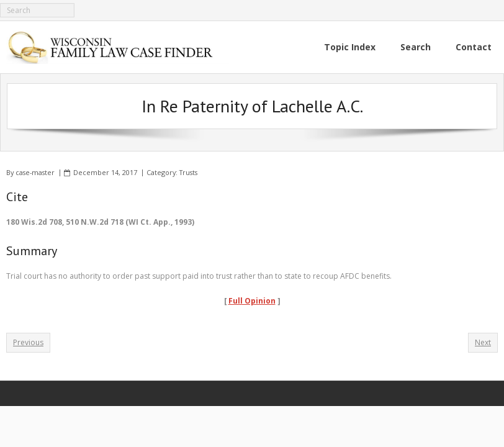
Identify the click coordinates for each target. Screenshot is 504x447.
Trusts (188, 172)
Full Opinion (252, 301)
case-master (35, 172)
